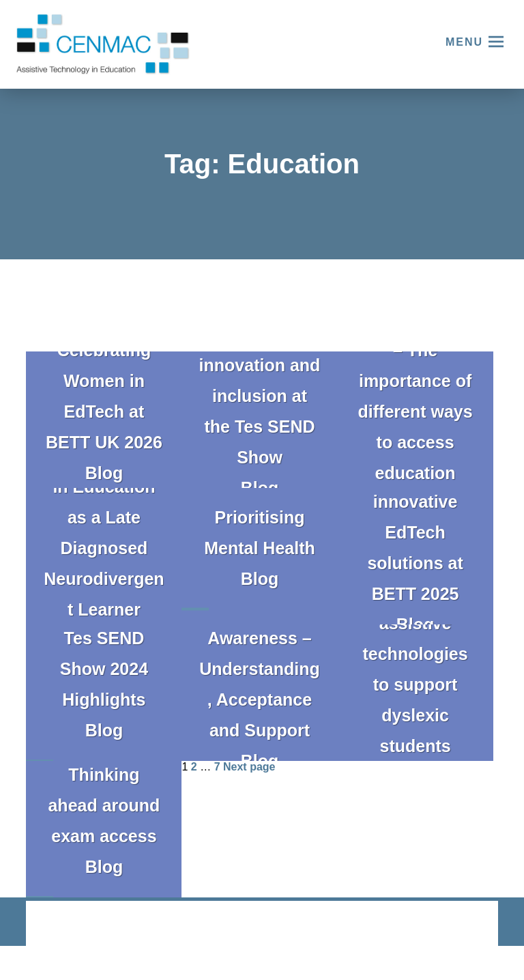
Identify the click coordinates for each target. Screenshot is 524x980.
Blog (104, 473)
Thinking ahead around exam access (104, 805)
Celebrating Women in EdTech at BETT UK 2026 (104, 396)
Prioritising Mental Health (260, 533)
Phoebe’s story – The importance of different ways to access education (415, 396)
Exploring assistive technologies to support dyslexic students (415, 669)
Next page (249, 767)
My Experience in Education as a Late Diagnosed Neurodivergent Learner (104, 533)
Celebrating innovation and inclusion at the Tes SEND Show (260, 396)
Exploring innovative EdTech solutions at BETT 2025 (415, 532)
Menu (464, 42)
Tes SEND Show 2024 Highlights (104, 669)
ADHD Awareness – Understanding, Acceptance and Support (259, 669)
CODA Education (462, 924)
